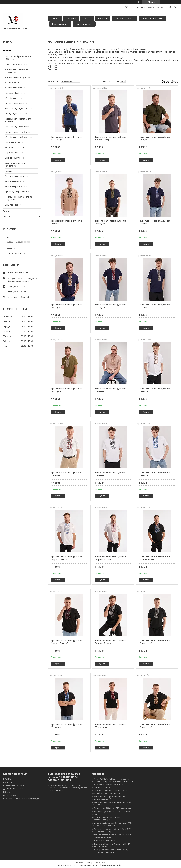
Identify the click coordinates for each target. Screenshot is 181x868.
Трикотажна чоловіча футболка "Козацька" (110, 222)
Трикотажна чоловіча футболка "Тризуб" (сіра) (110, 138)
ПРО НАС (7, 779)
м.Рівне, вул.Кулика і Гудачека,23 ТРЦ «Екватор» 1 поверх (108, 818)
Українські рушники (14, 186)
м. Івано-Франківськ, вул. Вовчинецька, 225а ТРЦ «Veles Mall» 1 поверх (112, 824)
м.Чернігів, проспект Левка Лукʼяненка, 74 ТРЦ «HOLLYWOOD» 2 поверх (113, 836)
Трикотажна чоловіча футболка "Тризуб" (154, 138)
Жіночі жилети (12, 83)
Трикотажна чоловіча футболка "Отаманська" (154, 642)
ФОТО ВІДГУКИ (10, 795)
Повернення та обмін (153, 18)
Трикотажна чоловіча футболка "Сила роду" (67, 138)
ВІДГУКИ (7, 792)
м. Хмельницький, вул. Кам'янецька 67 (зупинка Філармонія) (109, 798)
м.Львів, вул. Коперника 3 (103, 841)
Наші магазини (83, 24)
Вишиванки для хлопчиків (17, 127)
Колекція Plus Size (14, 93)
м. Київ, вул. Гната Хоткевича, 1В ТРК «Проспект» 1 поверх (108, 786)
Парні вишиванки (13, 153)
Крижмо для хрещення (16, 192)
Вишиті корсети (13, 142)
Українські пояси (13, 181)
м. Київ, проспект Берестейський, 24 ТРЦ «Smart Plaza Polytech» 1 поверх (110, 792)
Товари (70, 18)
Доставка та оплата (125, 18)
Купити (58, 160)
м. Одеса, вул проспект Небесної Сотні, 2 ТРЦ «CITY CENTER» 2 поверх (112, 830)
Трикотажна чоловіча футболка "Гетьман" (110, 390)
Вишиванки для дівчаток (17, 108)
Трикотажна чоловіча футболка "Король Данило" (67, 558)
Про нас (87, 18)
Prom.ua (105, 863)
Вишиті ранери (12, 205)
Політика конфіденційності (113, 865)
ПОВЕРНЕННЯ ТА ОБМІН (14, 785)
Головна (55, 18)
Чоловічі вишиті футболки (18, 132)
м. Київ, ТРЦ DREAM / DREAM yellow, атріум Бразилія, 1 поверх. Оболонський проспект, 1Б (113, 780)
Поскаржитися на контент (89, 865)
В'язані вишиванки (14, 64)
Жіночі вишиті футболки (16, 137)
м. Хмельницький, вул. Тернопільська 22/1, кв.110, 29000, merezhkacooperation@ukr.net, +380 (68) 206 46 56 (67, 788)
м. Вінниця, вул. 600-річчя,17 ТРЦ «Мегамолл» (112, 808)
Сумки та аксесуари (14, 176)
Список (175, 81)
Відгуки (6, 216)
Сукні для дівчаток (14, 114)
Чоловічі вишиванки (14, 103)
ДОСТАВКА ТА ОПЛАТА (13, 789)
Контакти (103, 18)
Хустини (9, 171)
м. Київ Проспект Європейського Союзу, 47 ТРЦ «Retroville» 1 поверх (111, 851)
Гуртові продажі (60, 24)
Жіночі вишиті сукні (14, 98)
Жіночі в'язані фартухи (16, 77)
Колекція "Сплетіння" (15, 147)
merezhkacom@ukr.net (18, 297)
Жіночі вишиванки (13, 88)
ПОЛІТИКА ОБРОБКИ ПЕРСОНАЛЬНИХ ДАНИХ (23, 799)
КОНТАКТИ (8, 782)
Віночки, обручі (12, 158)
